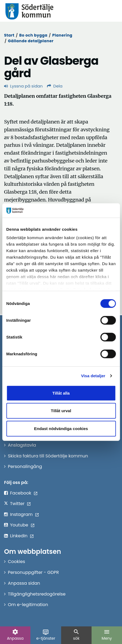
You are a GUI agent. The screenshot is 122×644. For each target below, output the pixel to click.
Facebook (21, 493)
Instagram (21, 514)
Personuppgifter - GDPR (33, 572)
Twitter (17, 504)
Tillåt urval (61, 411)
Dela (55, 86)
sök (76, 635)
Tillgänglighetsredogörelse (37, 594)
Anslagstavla (22, 445)
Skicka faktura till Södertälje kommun (48, 456)
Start (9, 35)
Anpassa (15, 635)
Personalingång (25, 466)
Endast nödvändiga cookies (61, 428)
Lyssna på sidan (23, 86)
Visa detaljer (93, 376)
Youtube (19, 525)
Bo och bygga (33, 35)
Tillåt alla (61, 393)
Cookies (16, 562)
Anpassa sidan (24, 583)
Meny (107, 635)
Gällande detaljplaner (31, 41)
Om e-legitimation (28, 605)
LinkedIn (19, 536)
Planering (62, 35)
